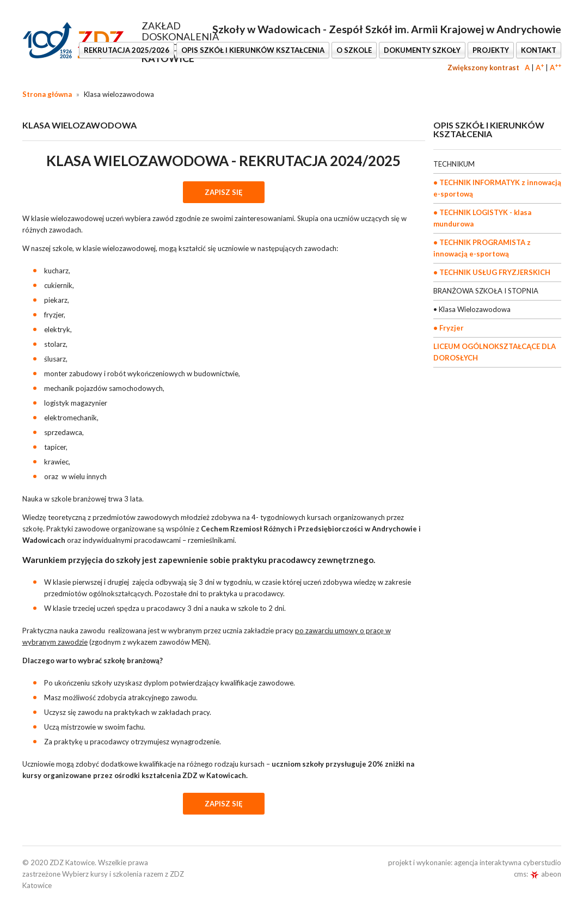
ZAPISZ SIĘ (224, 192)
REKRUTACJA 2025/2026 (127, 50)
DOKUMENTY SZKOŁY (422, 50)
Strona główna (47, 94)
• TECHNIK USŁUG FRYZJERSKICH (492, 272)
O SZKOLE (354, 50)
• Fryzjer (449, 328)
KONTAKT (539, 50)
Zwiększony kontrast (483, 68)
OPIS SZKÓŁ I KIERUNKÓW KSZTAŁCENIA (253, 50)
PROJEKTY (491, 50)
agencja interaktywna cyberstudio (508, 862)
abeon (545, 874)
